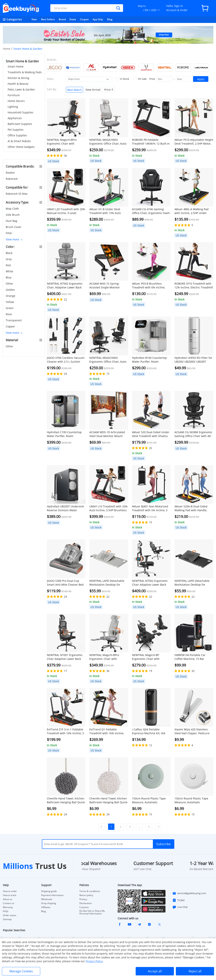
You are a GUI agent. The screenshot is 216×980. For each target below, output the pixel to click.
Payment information (52, 895)
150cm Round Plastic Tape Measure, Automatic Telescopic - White (191, 800)
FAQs (6, 911)
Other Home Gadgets (21, 147)
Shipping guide (49, 891)
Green (10, 308)
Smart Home (16, 66)
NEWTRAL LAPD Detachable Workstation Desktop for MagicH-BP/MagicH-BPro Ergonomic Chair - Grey (107, 583)
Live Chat (180, 907)
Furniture (14, 95)
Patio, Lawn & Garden (21, 89)
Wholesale (47, 899)
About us (8, 899)
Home (7, 49)
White (10, 271)
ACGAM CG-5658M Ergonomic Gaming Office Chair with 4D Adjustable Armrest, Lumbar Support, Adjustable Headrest (193, 434)
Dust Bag (12, 221)
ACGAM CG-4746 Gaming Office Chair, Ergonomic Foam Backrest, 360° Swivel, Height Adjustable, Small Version (151, 211)
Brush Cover (14, 227)
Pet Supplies (16, 130)
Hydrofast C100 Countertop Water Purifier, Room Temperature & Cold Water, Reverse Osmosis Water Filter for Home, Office (66, 434)
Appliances (15, 118)
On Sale (140, 79)
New (34, 19)
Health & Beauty (18, 84)
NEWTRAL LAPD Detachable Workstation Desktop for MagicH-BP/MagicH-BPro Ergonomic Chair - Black (192, 583)
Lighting (13, 107)
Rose (9, 314)
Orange (11, 296)
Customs (84, 907)
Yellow (10, 302)
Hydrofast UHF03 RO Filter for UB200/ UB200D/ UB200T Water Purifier (193, 360)
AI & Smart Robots (19, 141)
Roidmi (11, 173)
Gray (9, 259)
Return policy (86, 895)
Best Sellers (48, 19)
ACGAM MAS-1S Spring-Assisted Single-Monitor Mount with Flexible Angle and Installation (106, 286)
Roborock (12, 179)
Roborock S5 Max (17, 194)
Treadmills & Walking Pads (25, 72)
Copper (11, 326)
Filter (9, 233)
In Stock (122, 79)
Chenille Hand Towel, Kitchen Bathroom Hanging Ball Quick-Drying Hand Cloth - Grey (66, 800)
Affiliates (46, 907)
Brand (62, 19)
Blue (9, 277)
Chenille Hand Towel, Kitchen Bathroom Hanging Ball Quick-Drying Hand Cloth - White (109, 800)
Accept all (155, 971)
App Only (98, 19)
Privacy (83, 899)
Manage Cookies (21, 971)
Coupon (84, 19)
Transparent (14, 320)
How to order (10, 891)
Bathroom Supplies (20, 124)
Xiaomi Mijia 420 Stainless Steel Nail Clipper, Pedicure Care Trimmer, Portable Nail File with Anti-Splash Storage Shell (193, 731)
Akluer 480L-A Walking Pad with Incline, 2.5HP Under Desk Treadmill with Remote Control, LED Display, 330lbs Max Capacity (192, 211)
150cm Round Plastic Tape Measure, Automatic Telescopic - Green (149, 800)
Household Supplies (20, 112)
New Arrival (93, 90)
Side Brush (13, 215)
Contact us (9, 903)
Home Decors (16, 101)
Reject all (195, 971)
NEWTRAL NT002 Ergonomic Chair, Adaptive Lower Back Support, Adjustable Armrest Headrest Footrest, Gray (65, 286)
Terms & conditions (90, 891)
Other (10, 284)
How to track (10, 895)
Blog (110, 19)
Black (9, 253)
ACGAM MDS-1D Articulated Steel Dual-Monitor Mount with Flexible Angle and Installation (107, 434)
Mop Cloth (13, 209)
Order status (10, 915)
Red (9, 265)
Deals (73, 19)
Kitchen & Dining (18, 78)
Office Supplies (17, 135)
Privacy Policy (94, 961)
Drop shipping (49, 903)
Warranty (8, 907)
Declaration (86, 903)
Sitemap (7, 919)
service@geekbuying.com (189, 893)
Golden (11, 290)
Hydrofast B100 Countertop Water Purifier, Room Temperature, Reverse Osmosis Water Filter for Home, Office (149, 360)
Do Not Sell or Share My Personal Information (92, 912)
